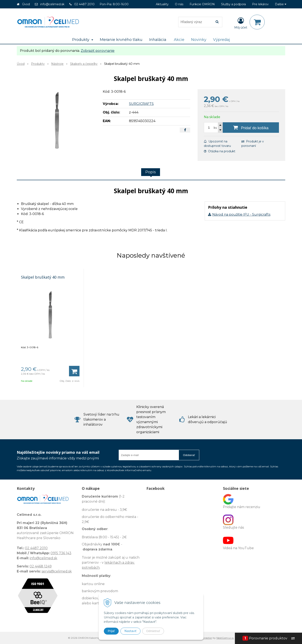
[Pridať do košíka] (251, 128)
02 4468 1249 (41, 566)
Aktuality (162, 4)
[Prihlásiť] (241, 23)
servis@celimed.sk (57, 571)
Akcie (179, 40)
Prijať (111, 631)
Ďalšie (281, 4)
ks (215, 128)
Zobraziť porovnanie (98, 51)
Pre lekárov (260, 4)
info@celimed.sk (52, 4)
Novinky (199, 40)
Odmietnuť (153, 631)
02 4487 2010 (84, 4)
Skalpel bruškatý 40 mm (43, 277)
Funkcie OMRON (202, 4)
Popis (151, 172)
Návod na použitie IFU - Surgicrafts (241, 214)
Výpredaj (222, 40)
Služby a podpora (233, 4)
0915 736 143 (61, 553)
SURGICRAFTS (141, 104)
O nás (179, 4)
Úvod (26, 4)
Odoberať (189, 455)
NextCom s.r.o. (225, 638)
